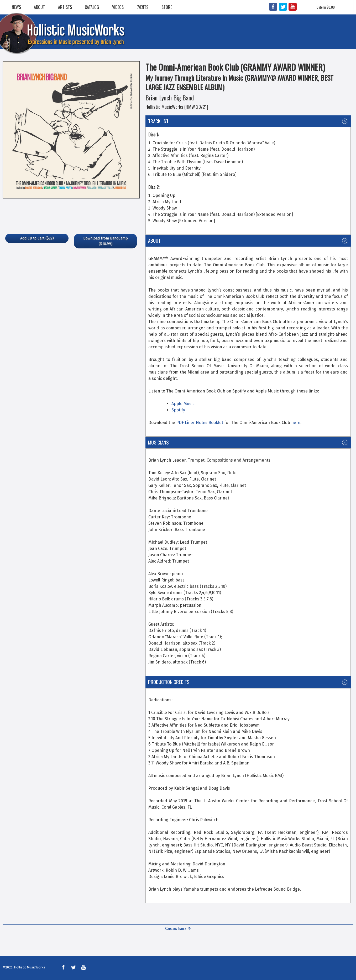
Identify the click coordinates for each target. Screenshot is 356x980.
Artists (65, 7)
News (16, 7)
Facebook (273, 7)
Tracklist (158, 121)
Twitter (283, 7)
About (39, 7)
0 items (326, 7)
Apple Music (183, 404)
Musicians (158, 442)
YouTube (293, 7)
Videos (118, 7)
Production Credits (169, 682)
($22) (37, 238)
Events (142, 7)
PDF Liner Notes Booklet (200, 423)
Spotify (178, 410)
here (296, 423)
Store (167, 7)
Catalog (92, 7)
